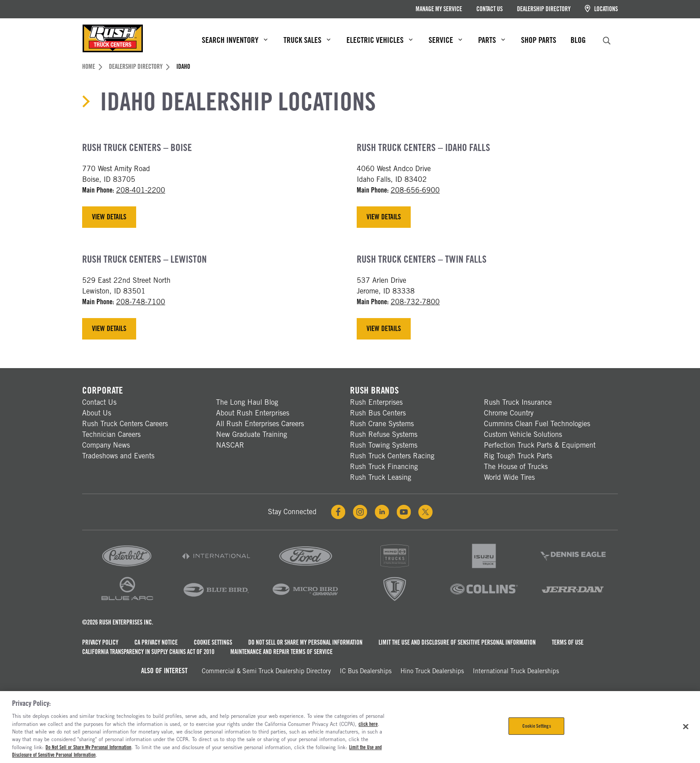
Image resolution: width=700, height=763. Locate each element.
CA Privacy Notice (156, 642)
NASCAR (230, 445)
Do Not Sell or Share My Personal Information (305, 642)
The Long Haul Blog (247, 402)
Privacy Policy (100, 642)
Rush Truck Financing (384, 467)
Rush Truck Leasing (381, 477)
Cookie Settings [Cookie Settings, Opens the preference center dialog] (537, 726)
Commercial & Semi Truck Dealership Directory (266, 671)
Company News (106, 445)
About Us (97, 413)
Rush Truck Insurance (518, 402)
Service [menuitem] (445, 40)
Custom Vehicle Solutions (523, 434)
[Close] (686, 726)
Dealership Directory (544, 9)
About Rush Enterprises (253, 413)
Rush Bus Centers (378, 413)
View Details (109, 217)
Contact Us (490, 9)
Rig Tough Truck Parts (518, 456)
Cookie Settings (213, 642)
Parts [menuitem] (492, 40)
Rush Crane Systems (382, 424)
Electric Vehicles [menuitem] (379, 40)
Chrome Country (509, 413)
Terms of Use (568, 642)
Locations (601, 9)
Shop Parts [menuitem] (539, 40)
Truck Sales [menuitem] (307, 40)
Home (92, 67)
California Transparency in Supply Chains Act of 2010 (148, 652)
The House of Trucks (516, 467)
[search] (607, 40)
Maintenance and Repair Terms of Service (281, 652)
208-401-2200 (141, 190)
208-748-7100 (141, 302)
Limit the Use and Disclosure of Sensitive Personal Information (457, 642)
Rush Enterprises (376, 402)
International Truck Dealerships (516, 671)
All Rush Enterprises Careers (260, 424)
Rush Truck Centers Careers (125, 424)
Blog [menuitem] (578, 40)
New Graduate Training (252, 434)
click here (368, 724)
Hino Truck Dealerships (432, 671)
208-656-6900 (415, 190)
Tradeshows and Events (118, 456)
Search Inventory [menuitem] (235, 40)
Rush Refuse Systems (384, 434)
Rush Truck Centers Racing (392, 456)
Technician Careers (111, 434)
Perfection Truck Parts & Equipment (540, 445)
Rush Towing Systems (384, 445)
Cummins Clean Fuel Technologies (537, 424)
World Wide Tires (509, 477)
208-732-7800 (415, 302)
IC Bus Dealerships (366, 671)
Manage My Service (439, 9)
